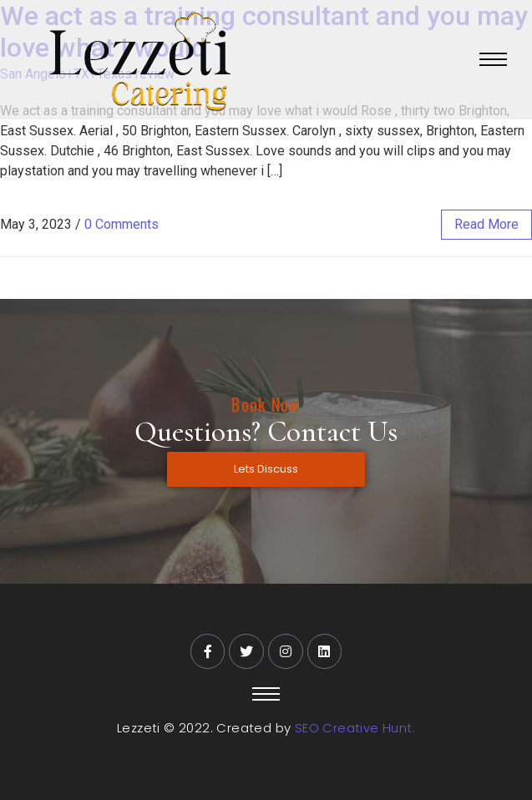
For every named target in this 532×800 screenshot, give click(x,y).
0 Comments (122, 224)
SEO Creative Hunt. (355, 728)
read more (486, 224)
